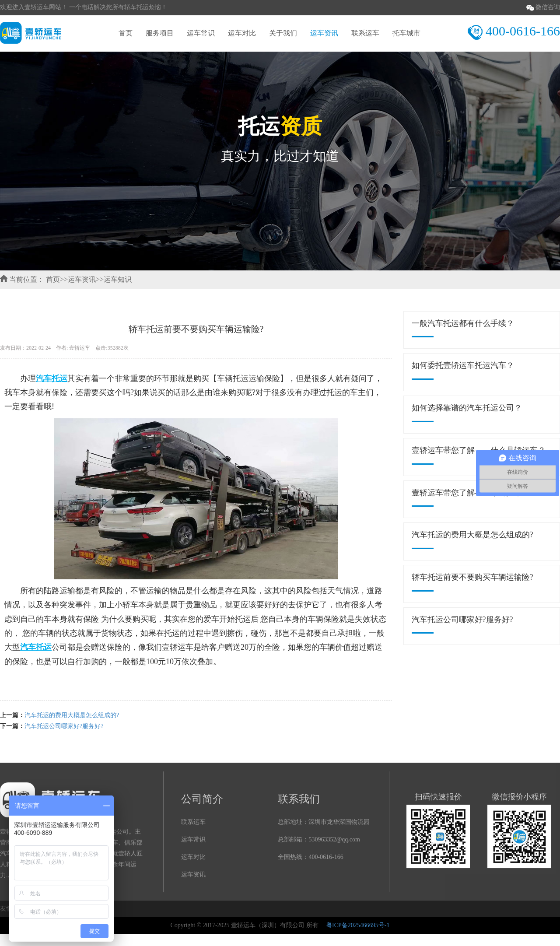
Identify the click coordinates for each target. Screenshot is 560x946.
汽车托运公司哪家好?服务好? (64, 726)
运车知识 (118, 279)
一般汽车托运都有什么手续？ (463, 323)
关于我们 (283, 33)
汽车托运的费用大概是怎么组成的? (72, 715)
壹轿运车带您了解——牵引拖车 (467, 493)
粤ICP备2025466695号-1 (358, 925)
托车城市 (406, 33)
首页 (126, 33)
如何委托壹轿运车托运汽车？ (463, 365)
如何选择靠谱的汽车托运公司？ (467, 408)
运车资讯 (324, 33)
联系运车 (365, 33)
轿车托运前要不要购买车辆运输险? (472, 577)
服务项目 (160, 33)
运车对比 (242, 33)
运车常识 (201, 33)
